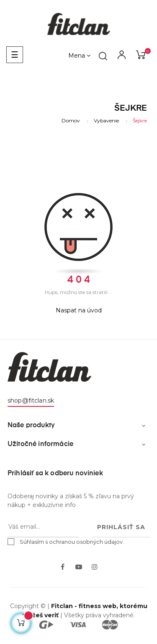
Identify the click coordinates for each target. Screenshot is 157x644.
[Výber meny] (79, 56)
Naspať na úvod (79, 310)
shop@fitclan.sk (31, 401)
